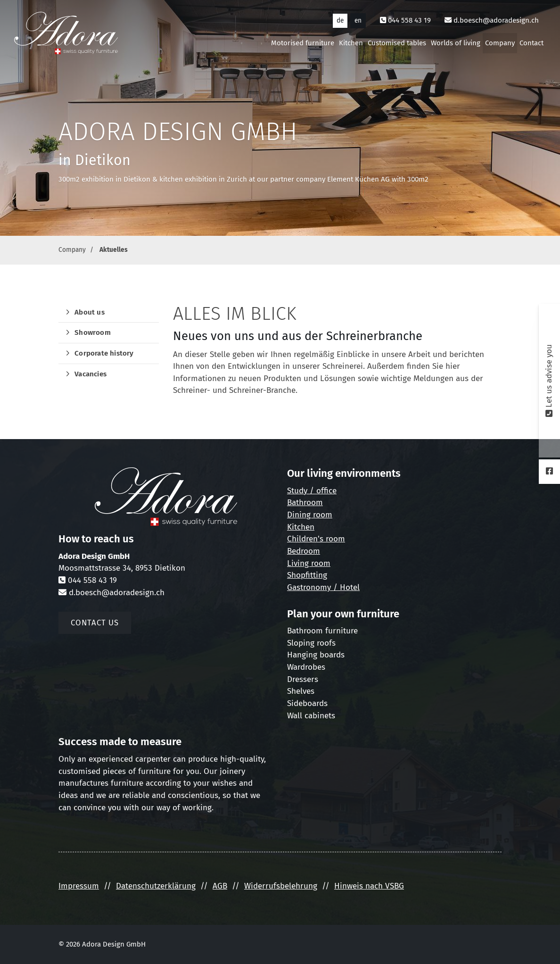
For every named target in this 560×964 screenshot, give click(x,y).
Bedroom (304, 551)
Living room (309, 563)
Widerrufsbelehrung (281, 886)
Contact (531, 43)
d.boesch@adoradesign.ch (496, 20)
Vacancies (91, 374)
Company (500, 43)
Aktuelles (114, 250)
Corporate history (104, 353)
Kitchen (351, 43)
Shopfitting (307, 575)
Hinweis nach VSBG (369, 886)
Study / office (312, 491)
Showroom (93, 332)
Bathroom (305, 503)
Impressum (79, 886)
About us (90, 312)
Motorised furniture (303, 43)
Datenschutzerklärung (156, 886)
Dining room (310, 515)
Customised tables (397, 43)
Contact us (95, 623)
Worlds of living (456, 43)
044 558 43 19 (409, 20)
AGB (220, 886)
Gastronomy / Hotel (323, 587)
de (340, 21)
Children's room (316, 539)
